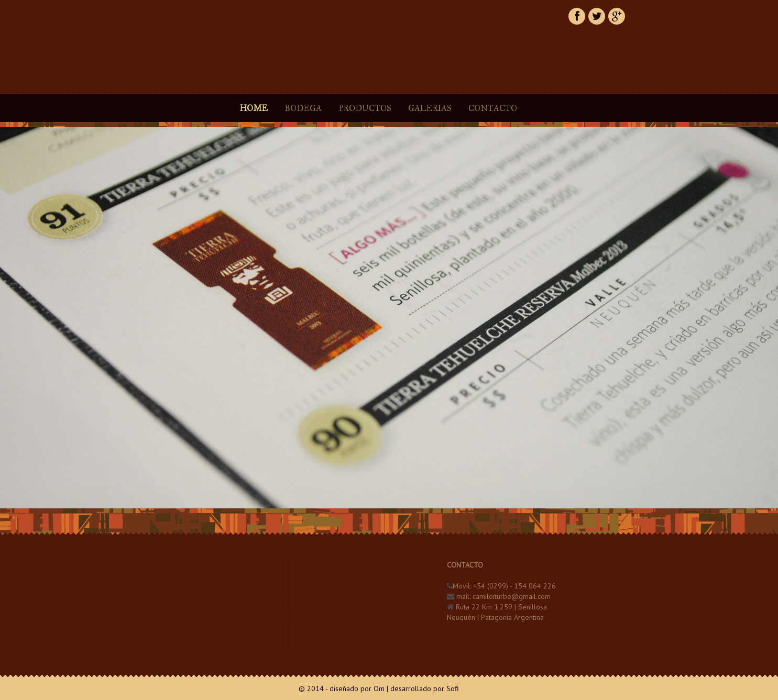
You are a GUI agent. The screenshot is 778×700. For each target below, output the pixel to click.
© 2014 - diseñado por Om (342, 688)
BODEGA (303, 108)
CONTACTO (493, 108)
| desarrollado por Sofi (423, 688)
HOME (254, 108)
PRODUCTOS (365, 108)
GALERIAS (431, 108)
